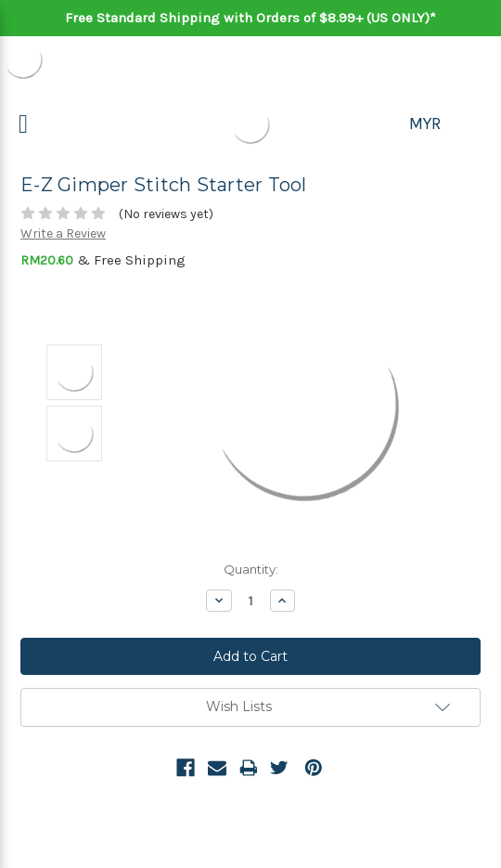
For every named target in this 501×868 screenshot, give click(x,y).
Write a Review (63, 233)
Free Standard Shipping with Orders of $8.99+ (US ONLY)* (250, 18)
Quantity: (251, 569)
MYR (425, 123)
